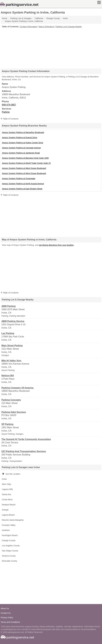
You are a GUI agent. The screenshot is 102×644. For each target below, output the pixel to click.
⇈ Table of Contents (10, 119)
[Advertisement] (51, 47)
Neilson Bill (8, 376)
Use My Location (11, 474)
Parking (6, 112)
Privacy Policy (7, 618)
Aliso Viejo (6, 484)
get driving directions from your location (56, 245)
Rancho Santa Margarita (13, 520)
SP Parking (7, 424)
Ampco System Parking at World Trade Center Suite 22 (26, 163)
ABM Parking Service (13, 321)
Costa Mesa (7, 499)
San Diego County (10, 551)
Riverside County (9, 561)
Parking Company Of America (17, 388)
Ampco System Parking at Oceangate (19, 178)
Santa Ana (6, 494)
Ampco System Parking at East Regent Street (22, 189)
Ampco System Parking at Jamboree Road (21, 153)
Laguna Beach (8, 515)
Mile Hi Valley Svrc (11, 361)
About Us (5, 608)
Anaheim (6, 530)
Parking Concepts (11, 400)
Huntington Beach (10, 535)
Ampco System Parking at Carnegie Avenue (21, 148)
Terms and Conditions (10, 622)
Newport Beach (9, 505)
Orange (5, 510)
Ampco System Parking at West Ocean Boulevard (24, 168)
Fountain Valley (9, 525)
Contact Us (6, 613)
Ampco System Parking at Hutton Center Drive (23, 143)
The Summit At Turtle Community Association (26, 439)
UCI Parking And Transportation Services (24, 451)
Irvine (4, 479)
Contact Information (28, 27)
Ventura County (9, 556)
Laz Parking (8, 333)
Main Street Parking (12, 346)
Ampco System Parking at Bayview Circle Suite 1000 (25, 158)
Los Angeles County (11, 546)
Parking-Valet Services (14, 412)
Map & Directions (46, 27)
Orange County (9, 540)
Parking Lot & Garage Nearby (69, 27)
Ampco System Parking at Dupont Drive (20, 138)
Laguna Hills (7, 489)
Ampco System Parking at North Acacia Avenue (23, 184)
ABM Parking (9, 306)
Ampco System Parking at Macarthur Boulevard (23, 132)
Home (4, 18)
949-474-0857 (9, 105)
